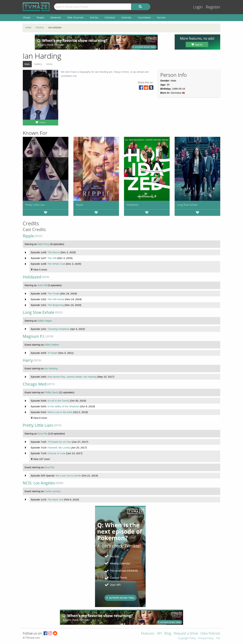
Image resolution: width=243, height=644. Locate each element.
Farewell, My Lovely (59, 448)
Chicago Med (35, 384)
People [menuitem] (40, 17)
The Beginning (56, 305)
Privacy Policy (206, 638)
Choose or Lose (57, 453)
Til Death (52, 353)
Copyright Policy (187, 638)
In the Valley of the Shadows (64, 406)
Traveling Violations (58, 329)
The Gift (52, 258)
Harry (28, 360)
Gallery (38, 64)
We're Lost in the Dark (60, 412)
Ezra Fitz (42, 434)
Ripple (80, 205)
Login (198, 7)
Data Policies (210, 634)
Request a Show (186, 634)
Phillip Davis (51, 392)
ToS (218, 638)
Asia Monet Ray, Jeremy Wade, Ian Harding (72, 377)
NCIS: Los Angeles (39, 483)
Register (213, 7)
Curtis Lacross (52, 491)
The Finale (53, 293)
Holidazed (132, 205)
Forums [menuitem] (161, 17)
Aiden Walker (52, 345)
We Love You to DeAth (68, 476)
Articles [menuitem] (94, 17)
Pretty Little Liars (35, 205)
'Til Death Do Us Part (59, 442)
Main (27, 64)
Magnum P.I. (34, 336)
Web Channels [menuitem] (76, 17)
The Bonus (54, 252)
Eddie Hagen (45, 321)
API (159, 634)
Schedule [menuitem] (110, 17)
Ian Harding (51, 368)
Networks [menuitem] (56, 17)
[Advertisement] (96, 42)
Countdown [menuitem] (144, 17)
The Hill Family (56, 299)
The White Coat (56, 264)
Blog (168, 634)
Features (148, 634)
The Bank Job (55, 499)
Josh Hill (42, 285)
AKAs (49, 64)
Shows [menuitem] (27, 17)
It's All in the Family (58, 401)
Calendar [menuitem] (126, 17)
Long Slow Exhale (187, 205)
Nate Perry (44, 244)
